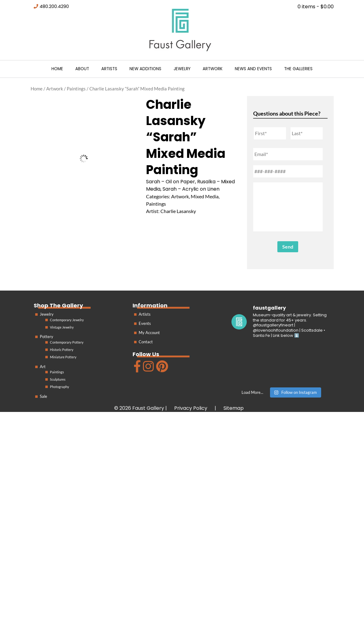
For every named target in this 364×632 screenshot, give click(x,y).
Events (145, 323)
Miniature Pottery (63, 357)
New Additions (145, 69)
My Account (149, 333)
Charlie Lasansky (178, 211)
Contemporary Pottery (67, 342)
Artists (109, 69)
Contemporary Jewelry (67, 320)
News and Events (253, 69)
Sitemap (234, 408)
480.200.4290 (54, 6)
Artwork (213, 69)
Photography (60, 387)
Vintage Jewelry (62, 327)
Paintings (76, 89)
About (82, 69)
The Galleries (298, 69)
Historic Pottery (62, 350)
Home (57, 69)
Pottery (47, 337)
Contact (146, 342)
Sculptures (58, 379)
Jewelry (182, 69)
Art (43, 367)
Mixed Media (205, 196)
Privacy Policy (191, 408)
